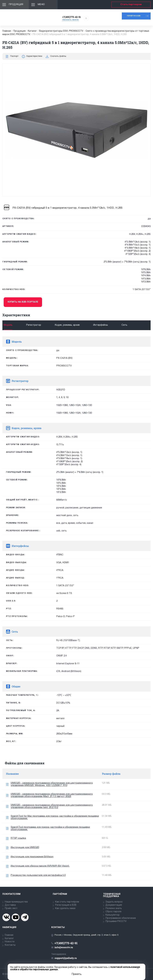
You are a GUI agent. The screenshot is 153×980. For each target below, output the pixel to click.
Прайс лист (11, 908)
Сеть (124, 325)
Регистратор (34, 325)
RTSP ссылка (18, 838)
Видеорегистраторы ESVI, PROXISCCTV (61, 31)
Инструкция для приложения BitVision (32, 857)
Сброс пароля (113, 912)
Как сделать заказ (65, 908)
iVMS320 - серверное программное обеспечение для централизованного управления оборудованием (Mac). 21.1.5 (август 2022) (52, 795)
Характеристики (34, 56)
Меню (41, 5)
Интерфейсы (100, 325)
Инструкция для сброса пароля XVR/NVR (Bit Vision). (40, 866)
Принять (76, 974)
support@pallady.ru (66, 958)
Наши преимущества (16, 902)
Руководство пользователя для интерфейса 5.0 (38, 875)
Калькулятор (113, 915)
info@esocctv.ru (64, 947)
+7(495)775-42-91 (72, 17)
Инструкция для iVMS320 (25, 847)
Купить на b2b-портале (23, 302)
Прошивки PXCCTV (116, 921)
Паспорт (14, 56)
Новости (10, 942)
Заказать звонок (70, 20)
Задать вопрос (114, 902)
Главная (7, 31)
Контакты (10, 945)
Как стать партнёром (67, 902)
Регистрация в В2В (66, 905)
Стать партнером (131, 5)
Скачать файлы (58, 56)
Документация (114, 905)
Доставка (10, 905)
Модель (8, 325)
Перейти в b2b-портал (134, 17)
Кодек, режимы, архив (67, 325)
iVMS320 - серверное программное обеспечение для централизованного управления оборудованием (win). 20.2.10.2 (52, 806)
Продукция (16, 5)
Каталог (32, 31)
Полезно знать (114, 908)
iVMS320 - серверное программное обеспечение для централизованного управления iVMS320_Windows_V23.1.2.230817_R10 (52, 784)
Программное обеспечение (121, 918)
